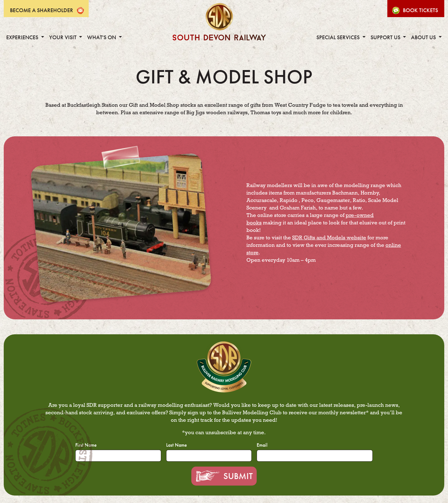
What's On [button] (102, 37)
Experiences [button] (23, 37)
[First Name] (118, 456)
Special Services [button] (339, 37)
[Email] (315, 456)
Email (262, 445)
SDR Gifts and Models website (329, 238)
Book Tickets (420, 10)
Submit (238, 476)
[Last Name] (209, 456)
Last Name (177, 445)
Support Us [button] (386, 37)
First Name (86, 445)
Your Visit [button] (63, 37)
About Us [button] (424, 37)
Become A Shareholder (42, 10)
